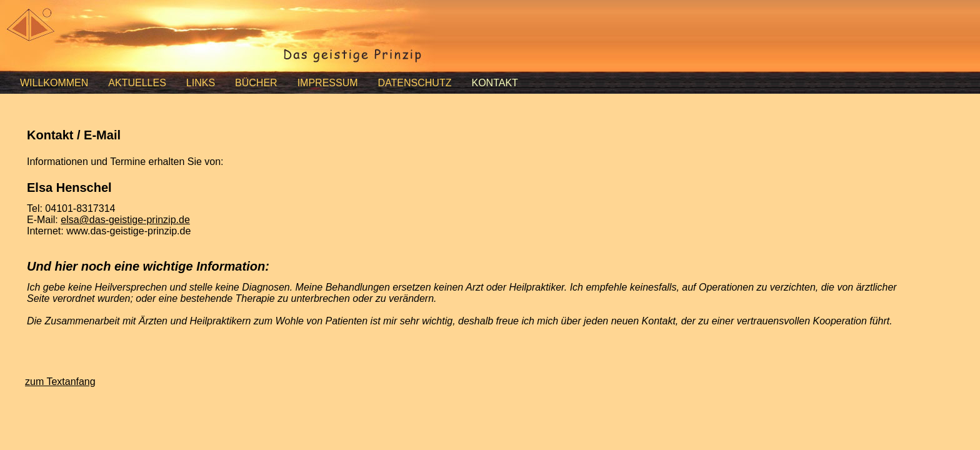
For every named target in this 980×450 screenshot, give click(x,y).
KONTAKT (494, 83)
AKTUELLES (137, 83)
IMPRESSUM (328, 83)
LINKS (201, 83)
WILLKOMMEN (54, 83)
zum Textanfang (60, 382)
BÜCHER (256, 83)
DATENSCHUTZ (415, 83)
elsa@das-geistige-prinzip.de (125, 220)
